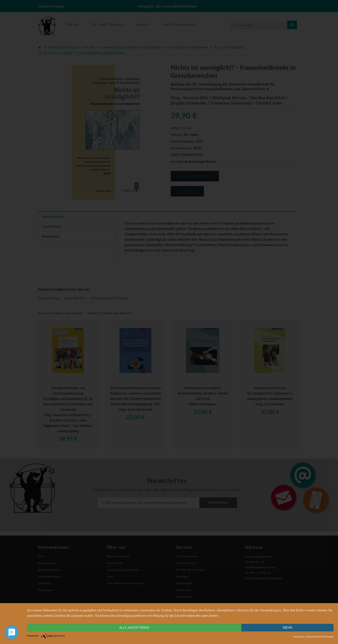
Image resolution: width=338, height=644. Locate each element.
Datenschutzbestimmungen (320, 637)
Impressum (299, 637)
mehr (288, 628)
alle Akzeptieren (134, 628)
